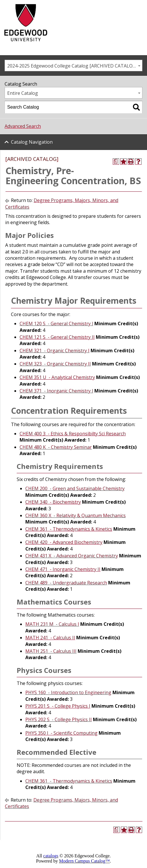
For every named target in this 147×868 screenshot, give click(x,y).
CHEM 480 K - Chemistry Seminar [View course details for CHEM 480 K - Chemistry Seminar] (56, 447)
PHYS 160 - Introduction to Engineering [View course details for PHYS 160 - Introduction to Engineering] (68, 692)
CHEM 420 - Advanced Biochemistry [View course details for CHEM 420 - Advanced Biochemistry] (64, 542)
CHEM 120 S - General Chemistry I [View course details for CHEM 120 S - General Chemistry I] (56, 324)
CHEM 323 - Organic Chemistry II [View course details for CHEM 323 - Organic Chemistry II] (55, 364)
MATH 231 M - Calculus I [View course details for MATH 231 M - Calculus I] (52, 624)
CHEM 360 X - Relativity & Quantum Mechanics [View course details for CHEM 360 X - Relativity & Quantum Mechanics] (76, 515)
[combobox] (73, 66)
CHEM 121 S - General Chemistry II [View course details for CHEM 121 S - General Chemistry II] (57, 337)
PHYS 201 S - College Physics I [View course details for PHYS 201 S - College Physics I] (58, 706)
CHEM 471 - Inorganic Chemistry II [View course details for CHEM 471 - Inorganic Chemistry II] (63, 569)
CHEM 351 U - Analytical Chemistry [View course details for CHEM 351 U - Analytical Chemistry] (57, 377)
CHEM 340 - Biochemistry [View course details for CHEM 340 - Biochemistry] (53, 502)
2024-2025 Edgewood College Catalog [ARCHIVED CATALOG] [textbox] (72, 66)
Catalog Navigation (32, 142)
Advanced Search (23, 126)
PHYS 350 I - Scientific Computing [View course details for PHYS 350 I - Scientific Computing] (61, 733)
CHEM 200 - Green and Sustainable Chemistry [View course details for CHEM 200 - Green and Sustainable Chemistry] (75, 488)
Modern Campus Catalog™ (84, 861)
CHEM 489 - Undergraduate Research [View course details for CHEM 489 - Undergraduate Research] (66, 583)
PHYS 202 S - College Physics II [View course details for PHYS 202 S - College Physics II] (59, 719)
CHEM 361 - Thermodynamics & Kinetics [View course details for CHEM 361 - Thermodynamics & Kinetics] (69, 529)
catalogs (51, 856)
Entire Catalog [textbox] (23, 93)
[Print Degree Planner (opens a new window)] (116, 161)
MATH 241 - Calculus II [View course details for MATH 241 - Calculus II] (50, 638)
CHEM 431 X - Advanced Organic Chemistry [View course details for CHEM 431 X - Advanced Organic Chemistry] (72, 556)
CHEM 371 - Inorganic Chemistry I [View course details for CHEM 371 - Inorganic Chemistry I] (56, 391)
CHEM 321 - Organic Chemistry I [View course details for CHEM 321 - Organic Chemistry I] (55, 351)
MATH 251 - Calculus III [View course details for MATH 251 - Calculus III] (51, 651)
